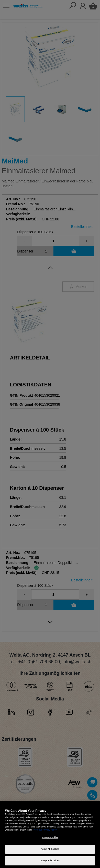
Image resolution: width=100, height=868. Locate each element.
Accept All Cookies (50, 861)
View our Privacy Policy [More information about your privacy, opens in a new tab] (45, 830)
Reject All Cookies (50, 849)
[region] (50, 835)
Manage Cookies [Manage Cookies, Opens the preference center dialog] (50, 838)
